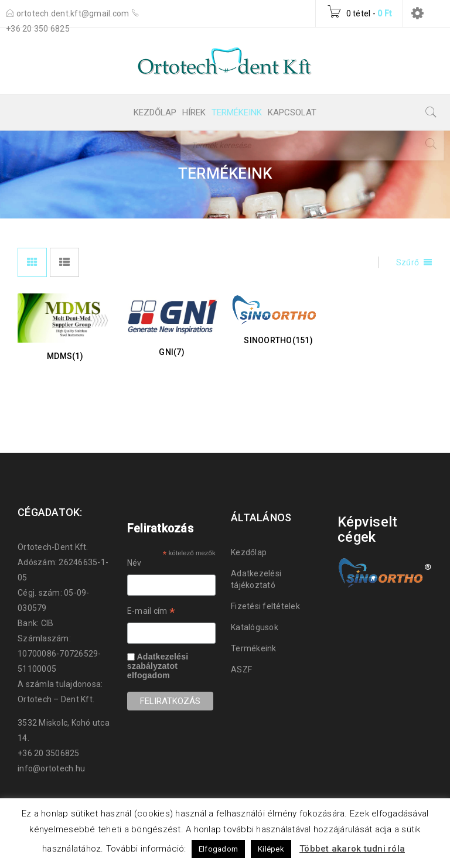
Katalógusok (255, 627)
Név (134, 563)
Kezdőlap (249, 552)
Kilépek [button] (271, 849)
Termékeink (254, 648)
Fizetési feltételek (265, 606)
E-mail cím (151, 613)
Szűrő (408, 262)
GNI (172, 352)
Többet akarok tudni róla (352, 849)
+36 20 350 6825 (38, 29)
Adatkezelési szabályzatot (158, 661)
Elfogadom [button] (218, 849)
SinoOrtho (278, 340)
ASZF (241, 669)
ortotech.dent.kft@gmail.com (74, 13)
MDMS (65, 356)
